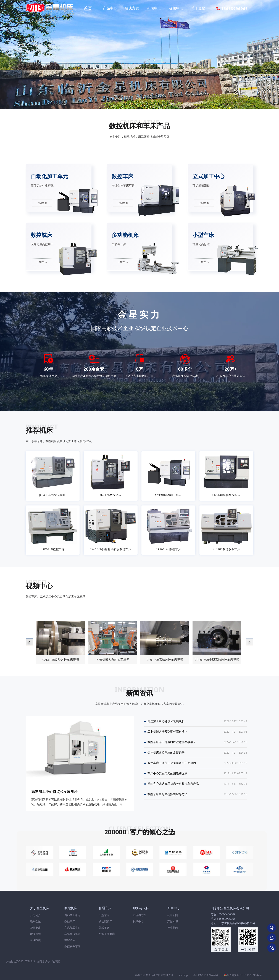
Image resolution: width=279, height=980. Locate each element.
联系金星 (35, 921)
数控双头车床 (72, 946)
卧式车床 (104, 928)
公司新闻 (173, 915)
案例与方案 (140, 915)
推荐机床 (39, 430)
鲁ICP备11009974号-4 (206, 975)
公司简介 (35, 915)
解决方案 (132, 8)
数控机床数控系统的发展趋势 (166, 755)
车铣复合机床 (72, 934)
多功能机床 (105, 921)
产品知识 (173, 921)
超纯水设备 (44, 961)
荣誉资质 (35, 928)
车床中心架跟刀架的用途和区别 (167, 778)
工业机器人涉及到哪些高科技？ (167, 733)
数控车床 (70, 921)
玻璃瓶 (56, 961)
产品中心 (110, 8)
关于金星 (198, 8)
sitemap (183, 975)
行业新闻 (173, 928)
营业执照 (35, 940)
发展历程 (35, 934)
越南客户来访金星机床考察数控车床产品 (173, 789)
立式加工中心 (72, 928)
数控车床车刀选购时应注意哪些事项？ (172, 744)
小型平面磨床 (107, 934)
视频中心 (176, 8)
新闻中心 (154, 8)
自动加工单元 (72, 915)
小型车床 (104, 915)
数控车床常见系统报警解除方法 (167, 800)
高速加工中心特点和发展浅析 (54, 792)
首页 (88, 8)
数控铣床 (70, 940)
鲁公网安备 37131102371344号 (244, 975)
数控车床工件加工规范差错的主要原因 (172, 767)
